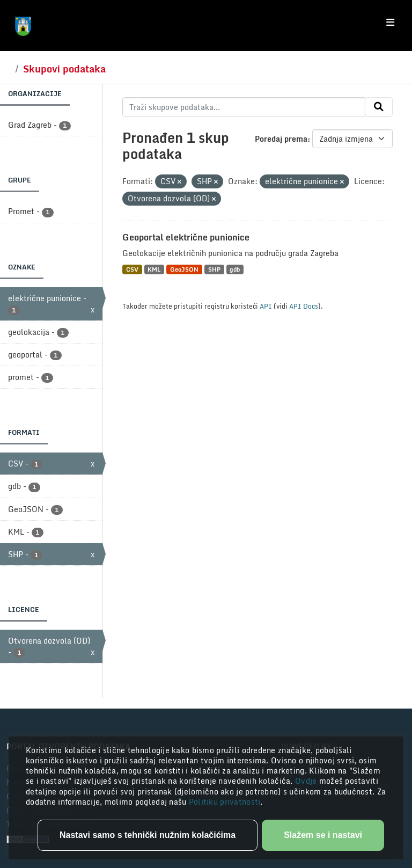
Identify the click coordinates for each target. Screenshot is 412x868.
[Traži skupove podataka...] (244, 107)
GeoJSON (184, 269)
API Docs (304, 306)
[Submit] (379, 107)
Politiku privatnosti (225, 802)
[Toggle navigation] (390, 23)
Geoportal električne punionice (186, 237)
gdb (235, 269)
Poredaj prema (281, 139)
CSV (132, 269)
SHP (214, 269)
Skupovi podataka (64, 69)
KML (154, 269)
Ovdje (307, 781)
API (266, 306)
